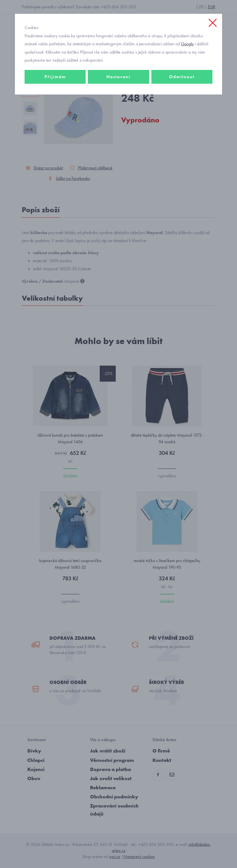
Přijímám (55, 77)
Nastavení (118, 77)
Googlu (187, 44)
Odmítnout (182, 77)
